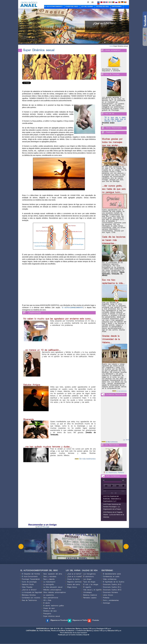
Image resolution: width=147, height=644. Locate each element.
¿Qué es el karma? (74, 574)
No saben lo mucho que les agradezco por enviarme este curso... (58, 319)
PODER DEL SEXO (72, 7)
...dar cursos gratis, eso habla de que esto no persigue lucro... (114, 189)
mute (104, 480)
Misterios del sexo (50, 611)
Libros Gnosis (108, 595)
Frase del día (109, 114)
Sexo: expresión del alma (53, 574)
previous (106, 486)
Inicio (111, 46)
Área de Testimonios (29, 600)
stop (123, 486)
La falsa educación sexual (53, 587)
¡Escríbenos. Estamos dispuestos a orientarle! (111, 70)
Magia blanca (72, 587)
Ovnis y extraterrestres (111, 600)
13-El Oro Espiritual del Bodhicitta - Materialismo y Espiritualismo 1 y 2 (112, 499)
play (112, 486)
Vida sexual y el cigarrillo (92, 590)
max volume (123, 480)
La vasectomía (48, 595)
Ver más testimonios (87, 459)
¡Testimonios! (35, 313)
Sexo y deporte (49, 579)
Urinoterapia (87, 592)
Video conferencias (110, 579)
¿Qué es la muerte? (75, 577)
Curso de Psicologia (112, 74)
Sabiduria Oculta (28, 584)
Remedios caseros (90, 598)
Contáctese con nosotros (31, 598)
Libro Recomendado (112, 445)
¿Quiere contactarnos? (113, 50)
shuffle (115, 493)
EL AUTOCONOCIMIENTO (53, 7)
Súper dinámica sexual (52, 616)
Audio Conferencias (113, 476)
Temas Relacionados (114, 128)
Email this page (42, 527)
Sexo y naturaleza (50, 577)
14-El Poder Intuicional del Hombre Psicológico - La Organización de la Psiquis (112, 507)
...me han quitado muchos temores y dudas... (47, 447)
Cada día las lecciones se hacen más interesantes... (114, 240)
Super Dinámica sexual (121, 46)
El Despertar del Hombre (31, 574)
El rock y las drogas (91, 584)
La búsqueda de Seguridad (32, 592)
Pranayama (47, 614)
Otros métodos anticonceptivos (55, 592)
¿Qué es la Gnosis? (29, 590)
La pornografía (49, 584)
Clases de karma (73, 579)
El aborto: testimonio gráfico (54, 606)
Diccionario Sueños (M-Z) (112, 590)
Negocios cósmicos (74, 582)
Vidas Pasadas (27, 587)
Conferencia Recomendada (115, 394)
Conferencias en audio (111, 577)
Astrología (106, 603)
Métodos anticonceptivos (52, 590)
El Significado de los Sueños (114, 582)
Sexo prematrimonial (51, 598)
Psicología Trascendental (31, 579)
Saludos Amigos (32, 385)
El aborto (47, 603)
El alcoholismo (89, 577)
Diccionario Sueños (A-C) (112, 584)
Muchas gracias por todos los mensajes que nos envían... (112, 142)
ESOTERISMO (117, 7)
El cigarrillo (87, 587)
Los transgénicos (89, 574)
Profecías (106, 598)
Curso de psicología (29, 582)
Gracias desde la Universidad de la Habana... (111, 339)
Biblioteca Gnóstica (29, 595)
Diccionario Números (110, 592)
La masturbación (49, 582)
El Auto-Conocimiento (30, 577)
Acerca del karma (73, 584)
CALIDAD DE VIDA (102, 7)
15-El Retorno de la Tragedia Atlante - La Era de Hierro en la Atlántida (114, 515)
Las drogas (87, 579)
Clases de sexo (49, 608)
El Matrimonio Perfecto (115, 473)
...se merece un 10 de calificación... (42, 350)
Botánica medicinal (90, 595)
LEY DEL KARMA (87, 7)
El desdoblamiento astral (112, 574)
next (118, 486)
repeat (112, 493)
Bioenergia (28, 419)
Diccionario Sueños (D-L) (112, 587)
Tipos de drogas (89, 582)
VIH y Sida (47, 600)
